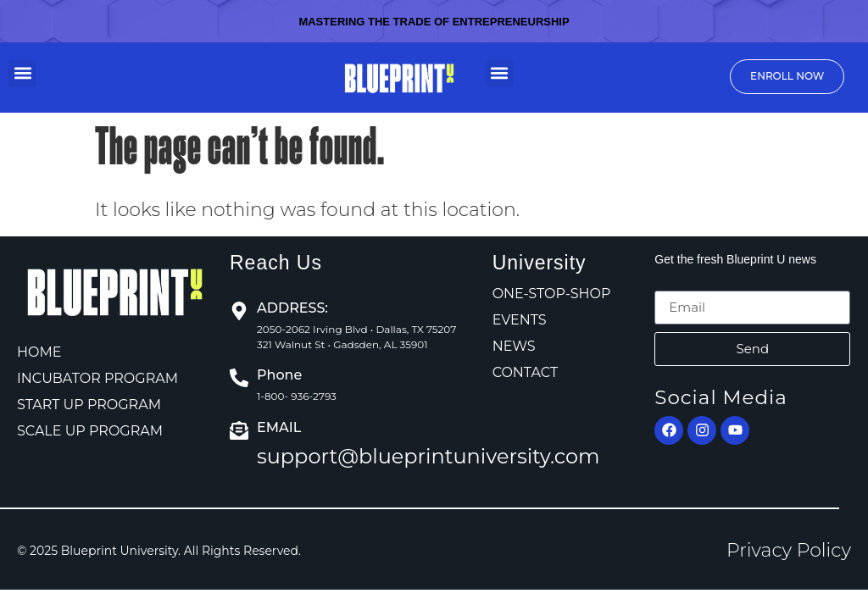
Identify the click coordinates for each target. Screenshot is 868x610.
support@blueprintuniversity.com (428, 456)
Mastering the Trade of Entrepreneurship (434, 22)
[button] (22, 73)
